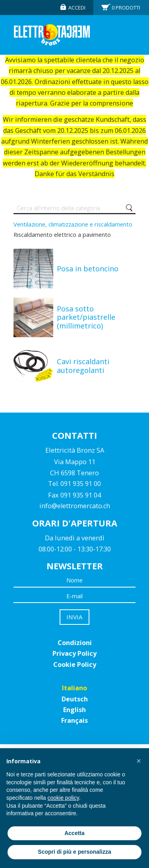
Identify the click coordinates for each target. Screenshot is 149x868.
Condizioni (75, 643)
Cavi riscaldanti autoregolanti (83, 366)
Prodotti (126, 8)
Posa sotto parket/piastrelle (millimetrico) (86, 317)
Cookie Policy (75, 664)
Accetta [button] (74, 833)
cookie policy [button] (63, 798)
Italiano (74, 688)
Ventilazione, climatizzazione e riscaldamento (73, 224)
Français (74, 720)
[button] (139, 761)
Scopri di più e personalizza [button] (74, 852)
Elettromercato (52, 35)
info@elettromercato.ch (75, 506)
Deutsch (75, 699)
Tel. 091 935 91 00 (74, 484)
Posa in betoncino (88, 269)
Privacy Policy (74, 653)
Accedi (77, 8)
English (74, 710)
